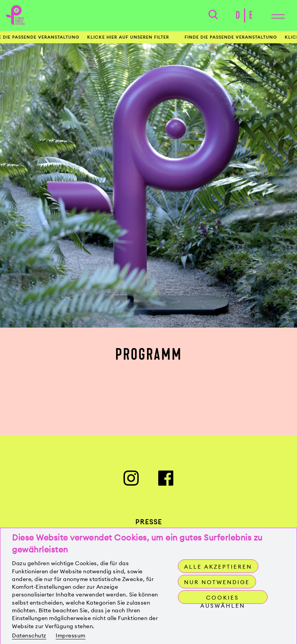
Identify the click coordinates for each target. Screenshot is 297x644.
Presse (149, 522)
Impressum (71, 636)
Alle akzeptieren (218, 567)
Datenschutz (29, 636)
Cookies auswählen (223, 599)
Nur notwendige (217, 582)
